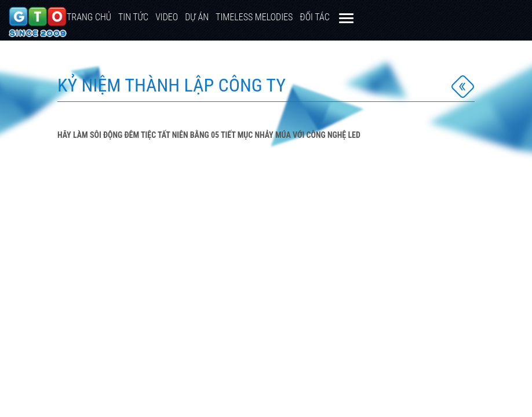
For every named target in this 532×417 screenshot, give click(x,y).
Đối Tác (314, 17)
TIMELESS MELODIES (254, 17)
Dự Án (197, 17)
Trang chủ (89, 17)
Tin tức (133, 17)
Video (167, 17)
